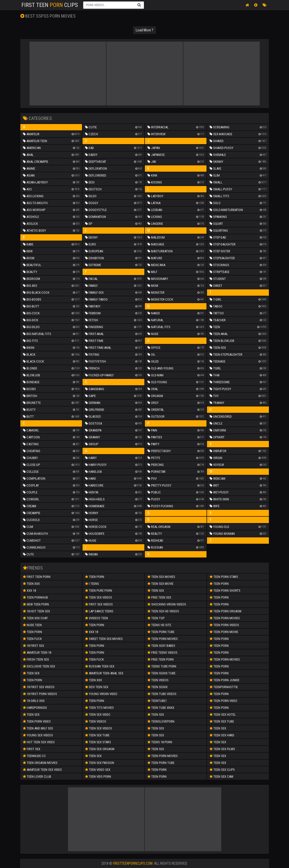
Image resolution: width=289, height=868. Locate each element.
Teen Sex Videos (99, 597)
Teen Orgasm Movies (40, 763)
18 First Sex (33, 646)
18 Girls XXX (34, 701)
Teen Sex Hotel (223, 715)
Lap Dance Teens (99, 611)
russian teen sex (100, 666)
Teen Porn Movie (224, 632)
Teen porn (95, 625)
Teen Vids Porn (98, 777)
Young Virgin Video (101, 694)
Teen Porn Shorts (225, 591)
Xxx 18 (29, 591)
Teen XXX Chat (35, 618)
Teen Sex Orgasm (100, 749)
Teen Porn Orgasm (225, 611)
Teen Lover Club (37, 777)
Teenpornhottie (224, 687)
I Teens (92, 584)
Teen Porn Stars (224, 577)
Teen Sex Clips (222, 770)
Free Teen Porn (161, 659)
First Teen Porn (37, 577)
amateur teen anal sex (104, 673)
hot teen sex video (39, 742)
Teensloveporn (161, 721)
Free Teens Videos (162, 653)
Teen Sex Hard (222, 735)
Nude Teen (32, 625)
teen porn (95, 653)
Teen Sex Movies (161, 577)
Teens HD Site (159, 625)
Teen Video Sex (98, 770)
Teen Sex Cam (221, 777)
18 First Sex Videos (39, 687)
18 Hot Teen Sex (36, 611)
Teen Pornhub (35, 597)
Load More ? (144, 30)
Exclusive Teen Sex (39, 666)
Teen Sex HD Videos (163, 611)
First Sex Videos (99, 604)
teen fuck (32, 639)
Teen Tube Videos (162, 694)
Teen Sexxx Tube (161, 673)
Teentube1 (157, 701)
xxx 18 (92, 632)
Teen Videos (96, 721)
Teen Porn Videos (224, 625)
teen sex (31, 673)
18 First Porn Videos (40, 694)
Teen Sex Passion (100, 763)
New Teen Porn (36, 604)
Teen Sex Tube (97, 735)
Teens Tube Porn (162, 666)
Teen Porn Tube (161, 632)
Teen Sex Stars (98, 742)
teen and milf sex (38, 728)
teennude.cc (34, 756)
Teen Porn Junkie (224, 680)
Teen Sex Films (222, 749)
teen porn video (37, 721)
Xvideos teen (97, 618)
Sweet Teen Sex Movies (104, 639)
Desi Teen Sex (97, 687)
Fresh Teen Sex (36, 659)
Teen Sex (31, 715)
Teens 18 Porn (160, 742)
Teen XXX (31, 584)
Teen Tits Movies (99, 708)
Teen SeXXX (157, 687)
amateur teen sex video (42, 770)
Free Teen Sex (159, 597)
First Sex (32, 749)
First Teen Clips (50, 5)
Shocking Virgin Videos (167, 604)
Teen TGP (156, 618)
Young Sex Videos (38, 735)
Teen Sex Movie (160, 584)
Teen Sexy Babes (161, 646)
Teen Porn (32, 632)
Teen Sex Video (98, 715)
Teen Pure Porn (99, 591)
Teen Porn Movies (163, 639)
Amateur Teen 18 (37, 653)
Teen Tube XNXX (161, 708)
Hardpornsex (35, 708)
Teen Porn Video (223, 701)
